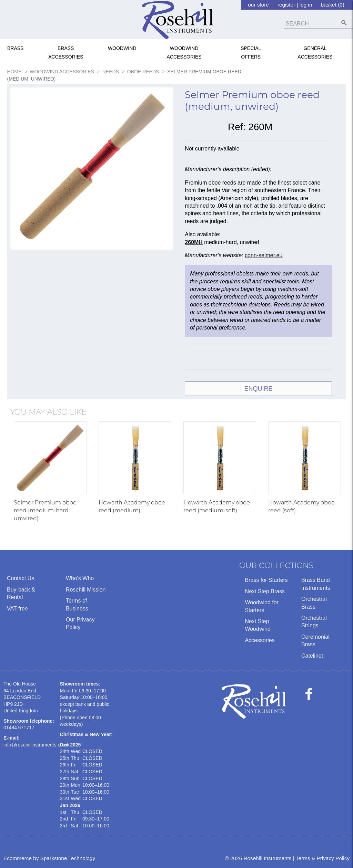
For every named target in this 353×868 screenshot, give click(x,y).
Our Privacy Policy (80, 623)
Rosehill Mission (86, 590)
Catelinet (312, 656)
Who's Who (80, 578)
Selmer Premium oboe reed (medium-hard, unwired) (45, 510)
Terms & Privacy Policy (323, 858)
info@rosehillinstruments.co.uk (36, 745)
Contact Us (21, 578)
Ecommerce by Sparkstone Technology (49, 858)
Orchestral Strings (314, 622)
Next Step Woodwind (258, 625)
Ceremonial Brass (315, 641)
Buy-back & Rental (21, 593)
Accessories (260, 640)
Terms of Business (77, 604)
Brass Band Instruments (316, 584)
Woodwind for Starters (262, 606)
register (286, 5)
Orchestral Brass (314, 603)
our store (258, 5)
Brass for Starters (266, 580)
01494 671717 (19, 728)
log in (306, 5)
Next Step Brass (265, 591)
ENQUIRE (258, 389)
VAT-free (17, 609)
